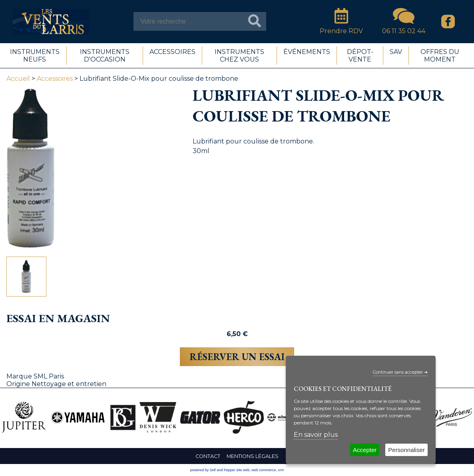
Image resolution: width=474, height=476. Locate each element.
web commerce (264, 470)
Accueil (18, 79)
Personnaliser (406, 450)
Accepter (365, 450)
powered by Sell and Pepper (213, 470)
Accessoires (55, 79)
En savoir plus (316, 435)
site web (243, 470)
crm (281, 470)
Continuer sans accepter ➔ (400, 372)
